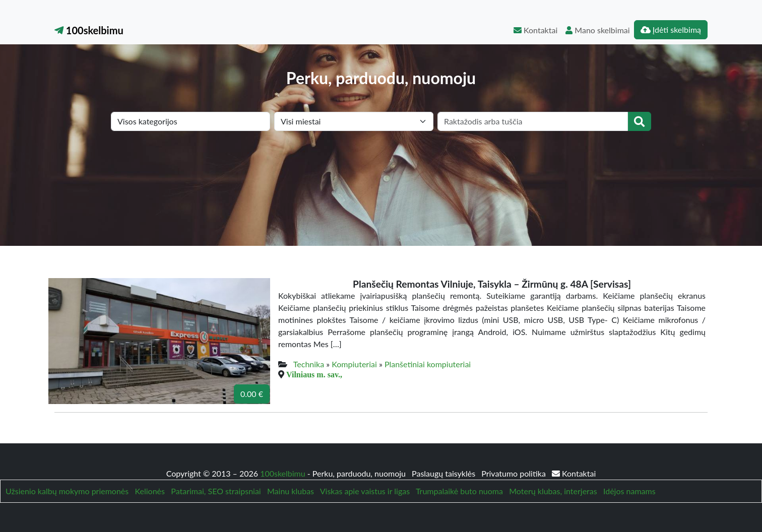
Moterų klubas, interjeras (553, 491)
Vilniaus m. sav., (314, 374)
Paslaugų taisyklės (444, 473)
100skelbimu (89, 30)
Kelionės (150, 491)
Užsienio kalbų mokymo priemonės (67, 491)
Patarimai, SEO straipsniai (216, 491)
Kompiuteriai (354, 364)
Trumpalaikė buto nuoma (459, 491)
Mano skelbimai (597, 30)
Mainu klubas (291, 491)
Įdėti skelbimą (671, 29)
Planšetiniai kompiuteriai (428, 364)
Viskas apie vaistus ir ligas (365, 491)
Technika (309, 364)
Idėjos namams (629, 491)
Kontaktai (535, 30)
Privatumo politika (515, 473)
